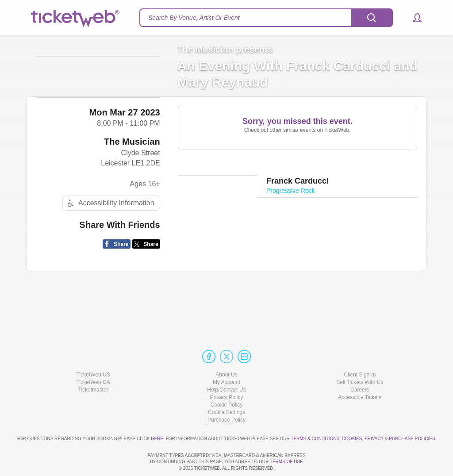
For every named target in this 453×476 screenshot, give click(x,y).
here (157, 413)
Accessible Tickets (360, 372)
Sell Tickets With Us (360, 357)
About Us (226, 349)
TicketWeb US (93, 349)
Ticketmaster (93, 365)
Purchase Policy (226, 395)
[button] (413, 18)
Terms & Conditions (315, 413)
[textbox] (266, 18)
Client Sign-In (360, 349)
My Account (226, 357)
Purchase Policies (412, 413)
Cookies (352, 413)
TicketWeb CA (93, 357)
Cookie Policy (227, 380)
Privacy (374, 413)
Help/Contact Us (226, 365)
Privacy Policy (227, 372)
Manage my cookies (227, 387)
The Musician (132, 183)
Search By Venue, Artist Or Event (194, 18)
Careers (360, 365)
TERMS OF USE (286, 462)
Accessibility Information (110, 244)
